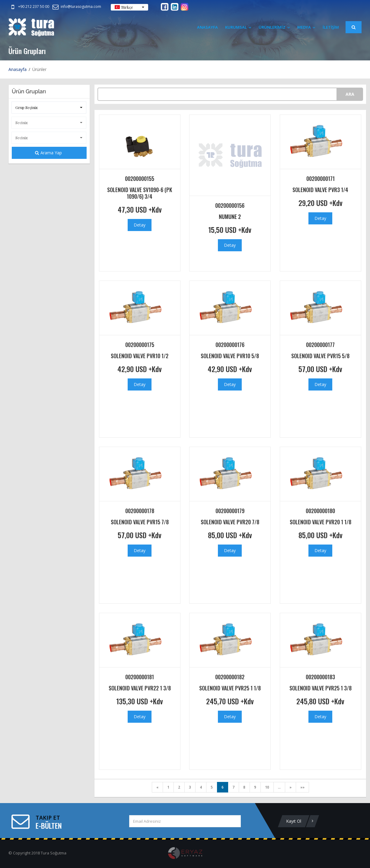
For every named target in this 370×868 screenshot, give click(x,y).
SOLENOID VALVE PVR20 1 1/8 (321, 522)
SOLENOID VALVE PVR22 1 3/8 (140, 688)
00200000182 (230, 677)
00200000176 (230, 345)
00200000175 (140, 345)
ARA (350, 94)
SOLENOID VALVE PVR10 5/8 (230, 356)
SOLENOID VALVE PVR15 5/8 (320, 356)
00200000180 (320, 511)
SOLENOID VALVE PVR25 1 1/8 (230, 688)
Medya (306, 27)
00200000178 (140, 511)
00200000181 (140, 677)
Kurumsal (238, 27)
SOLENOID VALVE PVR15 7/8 (140, 522)
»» (302, 787)
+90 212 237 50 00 (29, 6)
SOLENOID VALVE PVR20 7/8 (230, 522)
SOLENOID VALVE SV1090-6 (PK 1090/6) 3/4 (140, 193)
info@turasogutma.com (76, 6)
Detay (140, 225)
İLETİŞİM (331, 27)
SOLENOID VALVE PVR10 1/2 (140, 356)
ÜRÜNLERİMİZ (274, 27)
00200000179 (230, 511)
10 (267, 787)
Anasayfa (207, 27)
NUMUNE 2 (230, 217)
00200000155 (140, 178)
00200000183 (320, 677)
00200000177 (320, 345)
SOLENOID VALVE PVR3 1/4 (320, 190)
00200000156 (230, 205)
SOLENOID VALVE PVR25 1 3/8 (321, 688)
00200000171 (321, 178)
